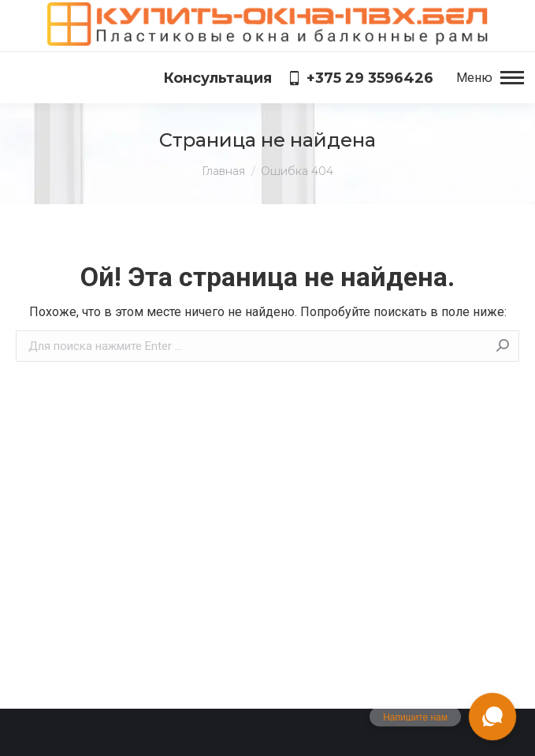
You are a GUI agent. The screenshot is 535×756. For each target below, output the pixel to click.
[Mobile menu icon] (490, 78)
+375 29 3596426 (360, 78)
